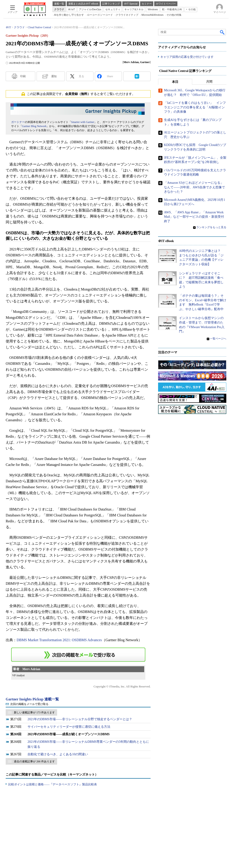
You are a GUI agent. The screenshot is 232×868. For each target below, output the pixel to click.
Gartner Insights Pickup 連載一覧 (32, 699)
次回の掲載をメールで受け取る (29, 704)
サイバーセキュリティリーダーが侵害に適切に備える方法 (69, 727)
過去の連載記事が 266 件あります (34, 761)
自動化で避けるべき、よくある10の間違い (58, 754)
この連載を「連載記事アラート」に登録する (78, 655)
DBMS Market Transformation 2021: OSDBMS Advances (59, 640)
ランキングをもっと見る (211, 227)
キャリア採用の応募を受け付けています (187, 57)
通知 (54, 76)
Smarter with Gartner (83, 122)
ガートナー (18, 122)
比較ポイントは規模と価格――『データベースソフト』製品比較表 (53, 784)
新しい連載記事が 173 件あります (34, 712)
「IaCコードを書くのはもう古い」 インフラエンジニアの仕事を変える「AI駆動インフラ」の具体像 (195, 107)
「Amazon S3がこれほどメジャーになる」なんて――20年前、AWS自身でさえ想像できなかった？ (194, 187)
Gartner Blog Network (34, 126)
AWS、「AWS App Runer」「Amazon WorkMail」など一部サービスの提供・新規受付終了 (194, 217)
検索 (222, 32)
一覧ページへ (218, 339)
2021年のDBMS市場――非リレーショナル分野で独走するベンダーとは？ (80, 719)
